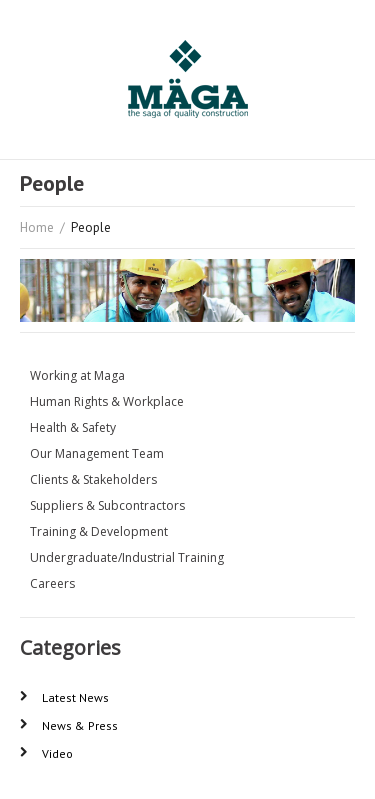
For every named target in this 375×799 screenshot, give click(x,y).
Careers (52, 583)
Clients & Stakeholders (93, 479)
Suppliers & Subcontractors (107, 505)
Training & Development (99, 531)
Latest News (75, 697)
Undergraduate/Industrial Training (127, 557)
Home (37, 227)
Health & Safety (73, 427)
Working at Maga (77, 375)
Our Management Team (97, 453)
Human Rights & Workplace (107, 401)
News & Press (80, 725)
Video (57, 753)
